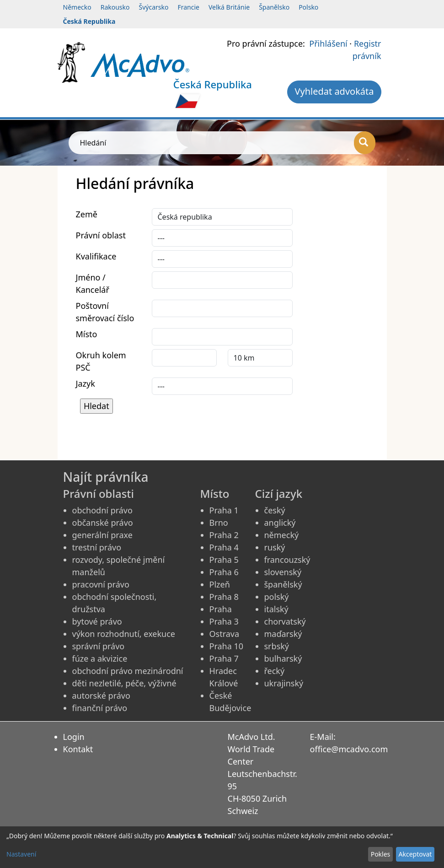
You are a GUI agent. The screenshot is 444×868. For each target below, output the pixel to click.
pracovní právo (101, 584)
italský (276, 609)
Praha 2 (224, 535)
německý (282, 535)
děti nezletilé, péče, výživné (124, 683)
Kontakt (78, 749)
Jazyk (86, 383)
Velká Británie (229, 7)
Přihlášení (328, 43)
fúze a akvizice (100, 658)
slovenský (283, 572)
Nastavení (21, 854)
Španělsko (274, 7)
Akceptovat (415, 854)
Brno (219, 523)
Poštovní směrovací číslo (105, 312)
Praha (221, 609)
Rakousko (115, 7)
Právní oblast (101, 235)
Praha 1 (224, 510)
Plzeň (220, 584)
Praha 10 (227, 646)
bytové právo (97, 621)
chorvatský (285, 621)
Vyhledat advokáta (334, 91)
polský (277, 597)
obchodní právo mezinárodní (128, 671)
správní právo (99, 646)
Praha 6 (224, 572)
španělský (283, 584)
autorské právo (101, 695)
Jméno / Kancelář (93, 283)
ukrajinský (284, 683)
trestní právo (97, 547)
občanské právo (103, 523)
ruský (275, 547)
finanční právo (100, 708)
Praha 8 (224, 597)
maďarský (283, 634)
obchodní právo (102, 510)
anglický (280, 523)
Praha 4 (224, 547)
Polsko (308, 7)
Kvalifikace (96, 256)
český (275, 510)
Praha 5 (224, 560)
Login (74, 737)
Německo (77, 7)
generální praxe (102, 535)
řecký (275, 671)
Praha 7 (224, 658)
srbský (277, 646)
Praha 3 (224, 621)
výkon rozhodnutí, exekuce (124, 634)
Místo (87, 334)
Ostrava (225, 634)
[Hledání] (365, 143)
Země (87, 214)
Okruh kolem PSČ (101, 361)
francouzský (287, 560)
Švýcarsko (154, 7)
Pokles (381, 854)
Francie (188, 7)
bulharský (283, 658)
